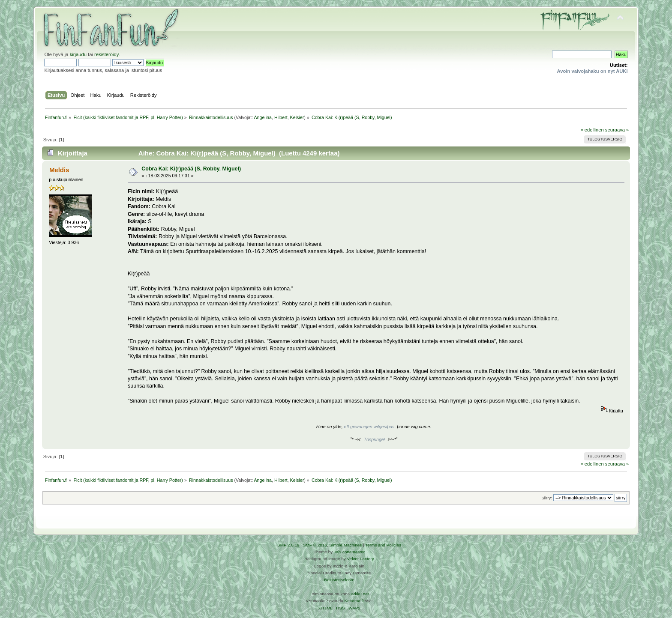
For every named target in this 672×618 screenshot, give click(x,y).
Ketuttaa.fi (354, 601)
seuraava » (617, 130)
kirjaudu (78, 54)
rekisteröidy (106, 54)
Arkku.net (360, 594)
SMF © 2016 (315, 545)
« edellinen (592, 130)
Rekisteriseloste (339, 580)
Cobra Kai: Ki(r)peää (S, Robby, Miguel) (191, 169)
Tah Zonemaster (349, 552)
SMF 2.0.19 (288, 545)
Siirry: (546, 498)
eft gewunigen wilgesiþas (369, 427)
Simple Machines (345, 545)
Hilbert (281, 117)
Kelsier (297, 117)
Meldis (59, 170)
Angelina (262, 117)
